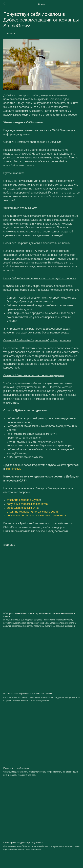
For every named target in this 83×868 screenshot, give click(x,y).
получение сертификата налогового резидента (36, 516)
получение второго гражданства (27, 504)
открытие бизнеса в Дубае (23, 500)
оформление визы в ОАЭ (23, 508)
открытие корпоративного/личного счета (32, 512)
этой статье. (13, 469)
